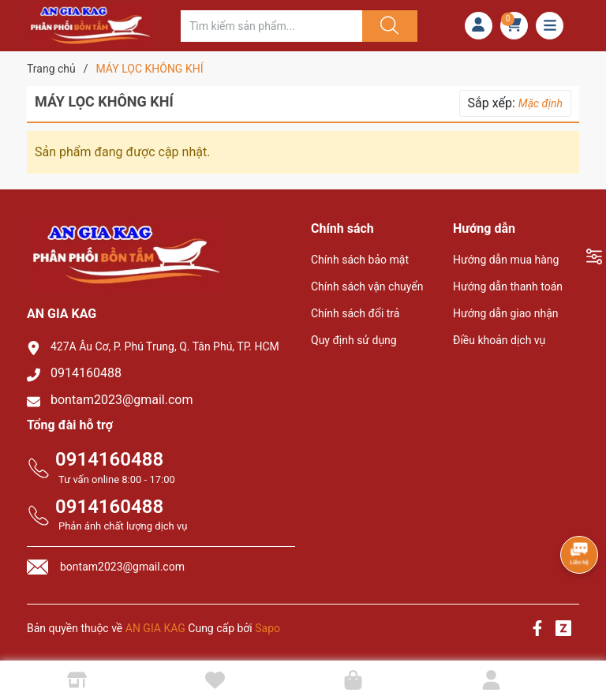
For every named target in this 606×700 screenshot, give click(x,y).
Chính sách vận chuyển (367, 286)
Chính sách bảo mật (360, 260)
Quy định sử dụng (354, 340)
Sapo (267, 628)
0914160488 (86, 373)
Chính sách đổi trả (355, 313)
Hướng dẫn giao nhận (506, 313)
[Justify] (387, 26)
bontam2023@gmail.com (122, 400)
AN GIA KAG (155, 628)
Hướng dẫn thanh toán (508, 286)
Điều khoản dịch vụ (499, 340)
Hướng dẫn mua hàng (506, 260)
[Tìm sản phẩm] (271, 26)
